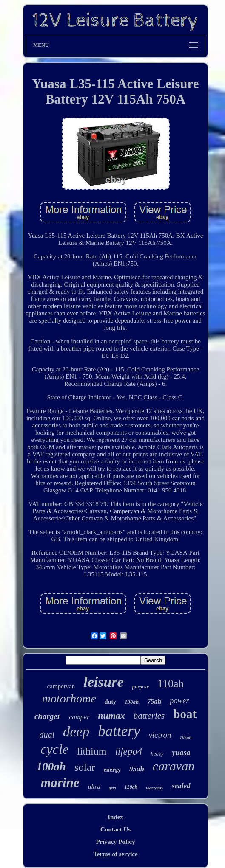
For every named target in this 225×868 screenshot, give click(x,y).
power (179, 701)
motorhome (69, 698)
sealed (181, 786)
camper (79, 717)
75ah (154, 701)
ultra (94, 787)
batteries (149, 716)
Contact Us (115, 829)
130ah (132, 702)
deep (76, 732)
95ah (137, 769)
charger (47, 716)
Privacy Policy (115, 842)
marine (60, 782)
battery (119, 731)
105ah (186, 737)
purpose (141, 687)
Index (115, 817)
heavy (157, 754)
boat (185, 714)
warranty (155, 788)
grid (112, 788)
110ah (171, 684)
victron (160, 735)
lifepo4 (128, 751)
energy (112, 770)
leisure (103, 682)
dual (47, 735)
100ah (51, 767)
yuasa (181, 753)
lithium (92, 751)
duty (110, 702)
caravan (174, 766)
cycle (54, 749)
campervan (61, 686)
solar (85, 767)
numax (111, 715)
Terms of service (115, 854)
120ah (131, 787)
